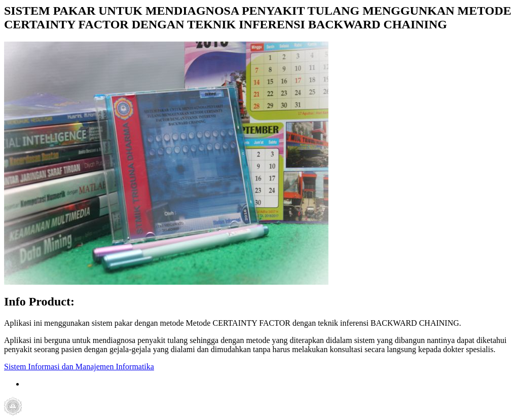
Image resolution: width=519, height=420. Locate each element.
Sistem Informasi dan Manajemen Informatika (79, 367)
